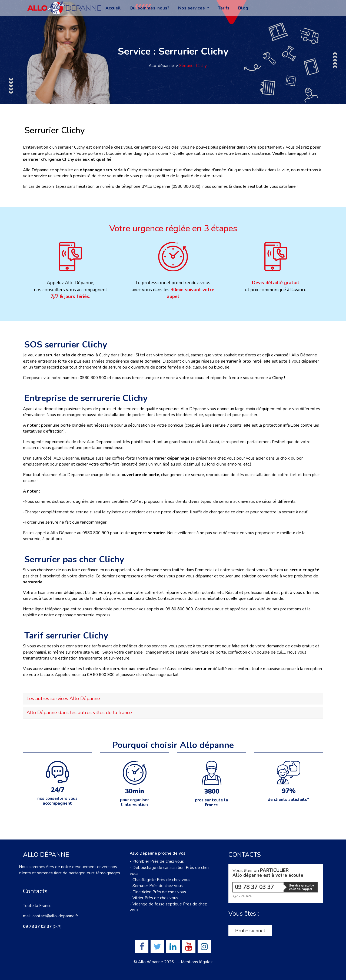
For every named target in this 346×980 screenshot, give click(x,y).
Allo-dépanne (161, 66)
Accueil (113, 8)
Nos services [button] (192, 8)
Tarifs (224, 8)
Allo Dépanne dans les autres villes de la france (79, 713)
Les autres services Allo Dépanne (63, 698)
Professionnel (250, 931)
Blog (243, 8)
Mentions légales (197, 962)
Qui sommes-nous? (149, 8)
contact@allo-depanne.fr (55, 916)
